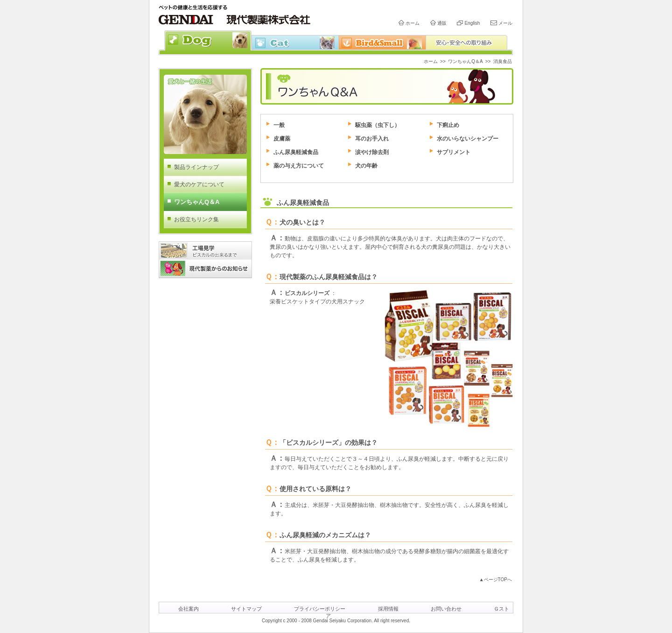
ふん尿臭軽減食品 (296, 152)
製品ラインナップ (196, 167)
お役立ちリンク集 (196, 219)
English (472, 23)
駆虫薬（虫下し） (378, 125)
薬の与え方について (299, 166)
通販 (442, 23)
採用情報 (388, 609)
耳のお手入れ (372, 139)
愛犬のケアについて (199, 184)
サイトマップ (246, 609)
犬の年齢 (366, 166)
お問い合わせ (446, 609)
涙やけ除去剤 (372, 152)
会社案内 (189, 609)
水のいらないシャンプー (468, 139)
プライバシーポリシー (320, 609)
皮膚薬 (282, 139)
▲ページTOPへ (496, 580)
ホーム (413, 23)
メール (505, 23)
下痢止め (448, 125)
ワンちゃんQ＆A (465, 61)
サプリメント (454, 152)
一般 (279, 125)
